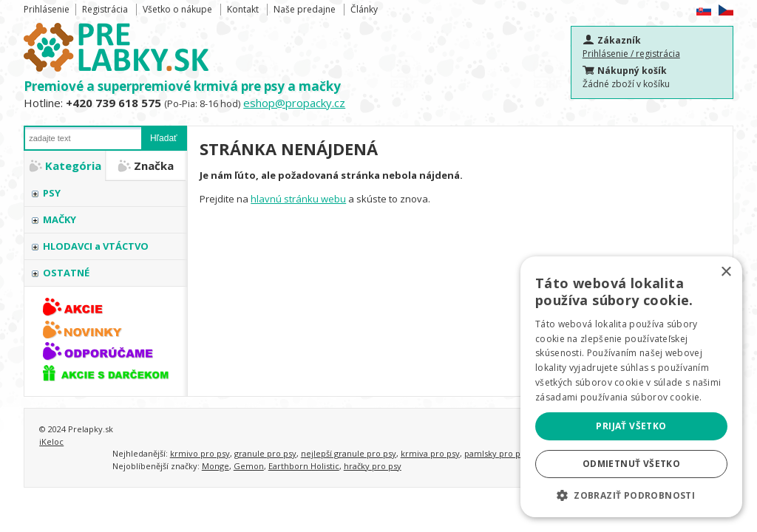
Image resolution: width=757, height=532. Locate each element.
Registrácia (105, 9)
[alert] (631, 387)
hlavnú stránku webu (298, 199)
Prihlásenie (47, 9)
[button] (631, 495)
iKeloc (51, 441)
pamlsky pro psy (496, 453)
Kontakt (243, 9)
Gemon (249, 466)
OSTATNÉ (66, 273)
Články (364, 9)
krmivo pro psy (200, 453)
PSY (52, 193)
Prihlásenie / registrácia (631, 54)
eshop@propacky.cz (294, 103)
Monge (215, 466)
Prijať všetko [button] (631, 426)
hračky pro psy (373, 466)
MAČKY (60, 219)
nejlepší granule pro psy (349, 453)
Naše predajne (305, 9)
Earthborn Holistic (304, 466)
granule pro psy (265, 453)
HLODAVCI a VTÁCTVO (96, 246)
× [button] (726, 272)
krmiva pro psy (430, 453)
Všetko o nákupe (177, 9)
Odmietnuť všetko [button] (631, 464)
